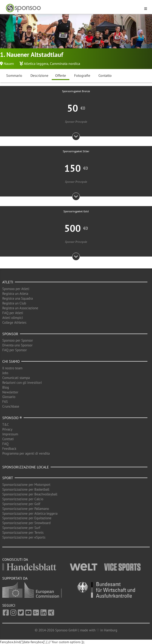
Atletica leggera (36, 64)
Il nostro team (12, 368)
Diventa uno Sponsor (17, 345)
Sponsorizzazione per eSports (24, 537)
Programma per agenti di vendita (26, 453)
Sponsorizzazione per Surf (21, 528)
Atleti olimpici (13, 318)
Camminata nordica (65, 64)
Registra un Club (14, 303)
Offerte (61, 75)
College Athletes (14, 322)
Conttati (8, 439)
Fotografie (82, 75)
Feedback (9, 449)
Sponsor (10, 334)
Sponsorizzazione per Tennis (23, 532)
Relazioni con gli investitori (22, 383)
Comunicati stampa (16, 378)
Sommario (14, 75)
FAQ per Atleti (13, 313)
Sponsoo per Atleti (16, 289)
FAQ (5, 444)
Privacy (7, 429)
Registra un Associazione (20, 308)
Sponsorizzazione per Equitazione (27, 518)
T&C (6, 424)
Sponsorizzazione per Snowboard (26, 523)
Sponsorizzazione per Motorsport (26, 485)
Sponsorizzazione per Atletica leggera (30, 513)
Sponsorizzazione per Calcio (23, 499)
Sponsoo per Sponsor (18, 340)
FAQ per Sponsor (15, 350)
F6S (5, 402)
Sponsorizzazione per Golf (21, 504)
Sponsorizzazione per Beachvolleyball (30, 494)
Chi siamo (11, 361)
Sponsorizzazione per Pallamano (26, 509)
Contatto (105, 75)
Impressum (10, 434)
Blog (6, 387)
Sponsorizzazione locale (26, 467)
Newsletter (10, 392)
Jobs (5, 373)
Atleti (8, 282)
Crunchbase (11, 406)
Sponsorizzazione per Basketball (26, 489)
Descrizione (39, 75)
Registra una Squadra (18, 298)
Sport (8, 478)
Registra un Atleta (15, 294)
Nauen (9, 64)
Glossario (9, 397)
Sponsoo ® (12, 418)
